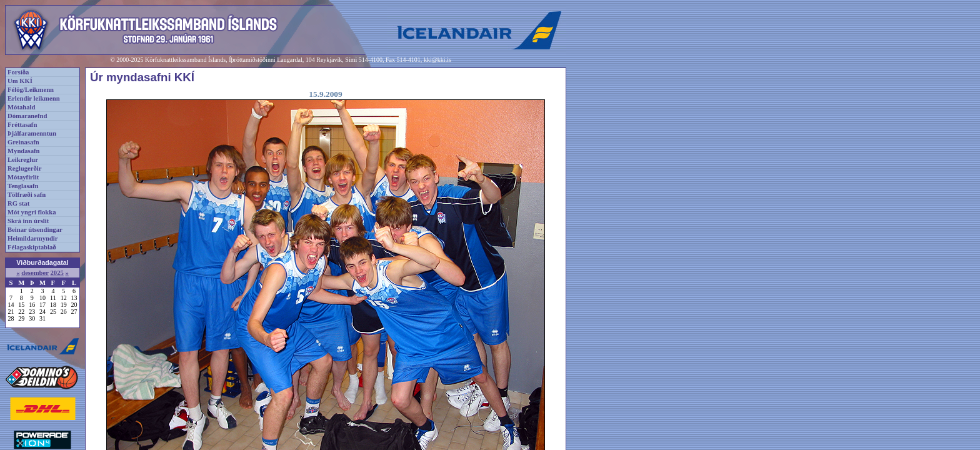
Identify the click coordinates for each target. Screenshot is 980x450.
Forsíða (18, 72)
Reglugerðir (24, 168)
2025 (57, 273)
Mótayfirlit (23, 177)
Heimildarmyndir (33, 238)
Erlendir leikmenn (34, 98)
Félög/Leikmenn (31, 90)
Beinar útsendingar (35, 230)
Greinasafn (23, 142)
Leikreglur (23, 160)
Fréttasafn (22, 125)
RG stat (18, 203)
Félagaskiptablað (32, 247)
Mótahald (21, 107)
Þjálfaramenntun (32, 133)
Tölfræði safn (27, 195)
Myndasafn (24, 151)
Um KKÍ (20, 81)
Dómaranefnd (27, 116)
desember (35, 273)
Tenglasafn (23, 186)
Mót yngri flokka (32, 212)
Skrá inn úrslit (28, 221)
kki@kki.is (437, 60)
